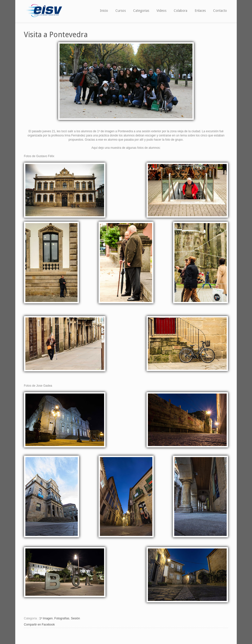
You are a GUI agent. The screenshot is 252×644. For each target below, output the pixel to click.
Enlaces (200, 11)
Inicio (104, 11)
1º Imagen (46, 618)
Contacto (220, 11)
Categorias (141, 11)
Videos (161, 11)
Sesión (75, 618)
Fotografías (62, 618)
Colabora (181, 11)
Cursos (121, 11)
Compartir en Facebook (39, 625)
